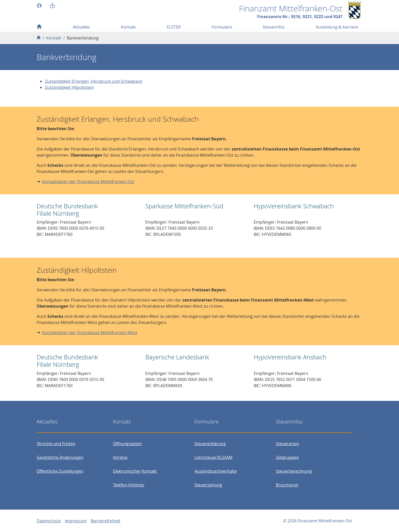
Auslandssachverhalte (216, 471)
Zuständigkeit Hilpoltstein (69, 87)
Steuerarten (287, 444)
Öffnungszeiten (127, 444)
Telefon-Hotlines (129, 485)
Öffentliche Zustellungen (60, 471)
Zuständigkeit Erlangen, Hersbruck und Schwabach (94, 81)
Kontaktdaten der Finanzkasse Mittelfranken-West (90, 333)
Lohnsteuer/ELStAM (213, 457)
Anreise (120, 457)
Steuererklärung (210, 444)
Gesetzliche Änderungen (60, 457)
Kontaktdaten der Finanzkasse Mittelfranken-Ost (88, 182)
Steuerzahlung (208, 485)
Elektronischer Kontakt (135, 471)
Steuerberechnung (294, 471)
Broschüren (287, 485)
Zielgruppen (287, 457)
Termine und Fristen (56, 444)
